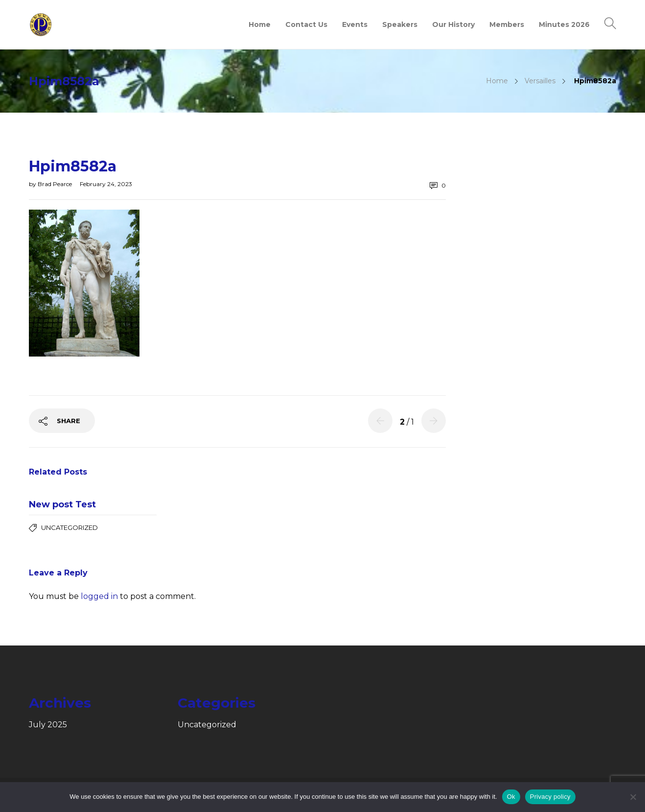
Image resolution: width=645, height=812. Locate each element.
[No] (633, 797)
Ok (511, 797)
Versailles (540, 81)
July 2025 (48, 725)
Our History (453, 24)
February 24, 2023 (106, 184)
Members (507, 24)
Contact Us (306, 24)
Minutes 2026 (564, 24)
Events (355, 24)
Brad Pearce (56, 184)
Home (260, 24)
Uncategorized (69, 527)
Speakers (400, 24)
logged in (99, 596)
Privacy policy (550, 797)
